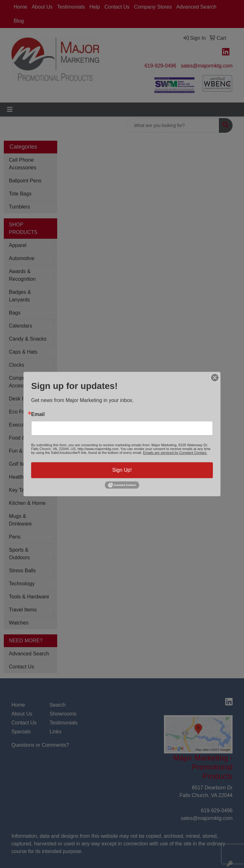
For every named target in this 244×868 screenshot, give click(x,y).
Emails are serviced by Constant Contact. (175, 453)
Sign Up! (122, 470)
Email (38, 414)
